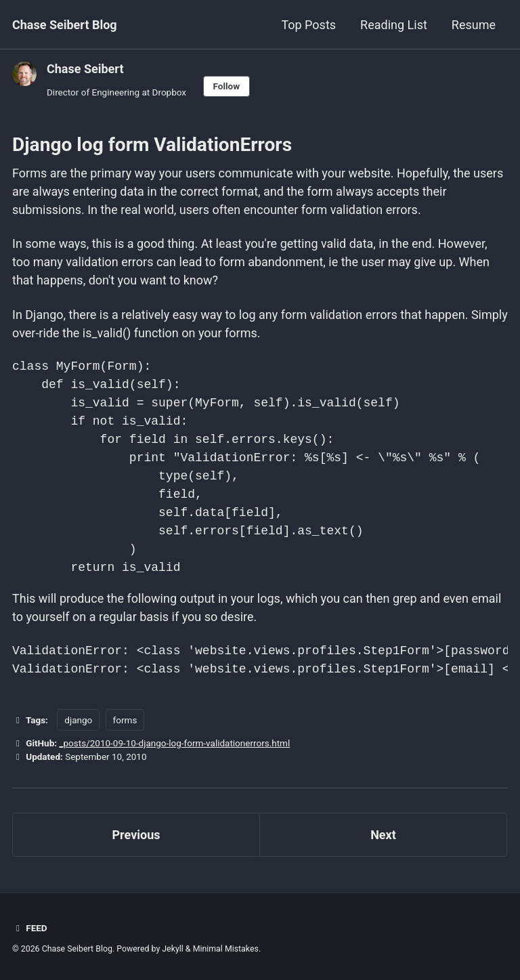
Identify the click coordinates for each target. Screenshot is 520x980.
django (78, 720)
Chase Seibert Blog (65, 25)
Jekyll (173, 949)
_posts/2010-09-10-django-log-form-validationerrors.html (174, 743)
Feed (30, 928)
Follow (227, 86)
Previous (136, 835)
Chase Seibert (85, 69)
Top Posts (308, 25)
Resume (474, 25)
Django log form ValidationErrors (152, 145)
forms (125, 720)
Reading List (394, 25)
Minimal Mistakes (226, 949)
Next (383, 835)
